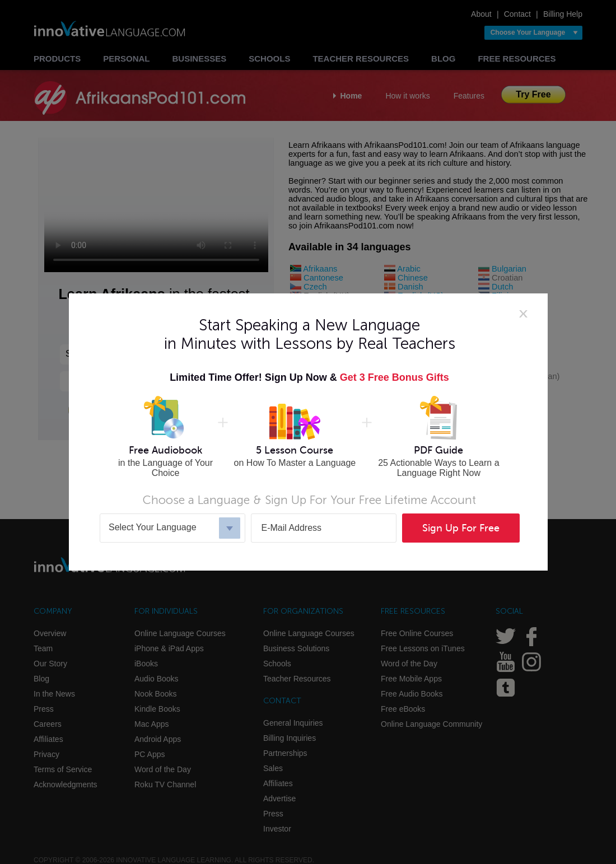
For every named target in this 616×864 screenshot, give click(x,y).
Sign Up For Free (461, 528)
